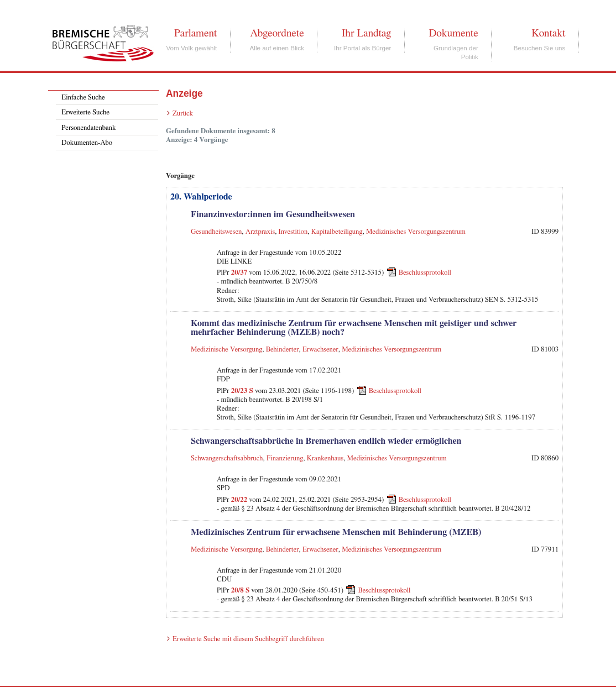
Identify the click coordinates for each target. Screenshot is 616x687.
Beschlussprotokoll (425, 273)
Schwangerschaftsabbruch (227, 458)
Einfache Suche (83, 98)
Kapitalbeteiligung (337, 232)
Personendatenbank (88, 128)
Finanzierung (285, 458)
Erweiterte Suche (85, 112)
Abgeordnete (277, 33)
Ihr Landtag (366, 33)
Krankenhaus (325, 458)
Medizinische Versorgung (226, 350)
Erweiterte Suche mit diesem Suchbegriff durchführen (248, 639)
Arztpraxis (260, 232)
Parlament (195, 33)
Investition (293, 232)
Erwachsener (320, 350)
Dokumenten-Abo (87, 143)
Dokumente (453, 33)
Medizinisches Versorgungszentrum (416, 232)
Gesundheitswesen (216, 232)
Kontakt (548, 33)
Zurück (183, 114)
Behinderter (283, 350)
